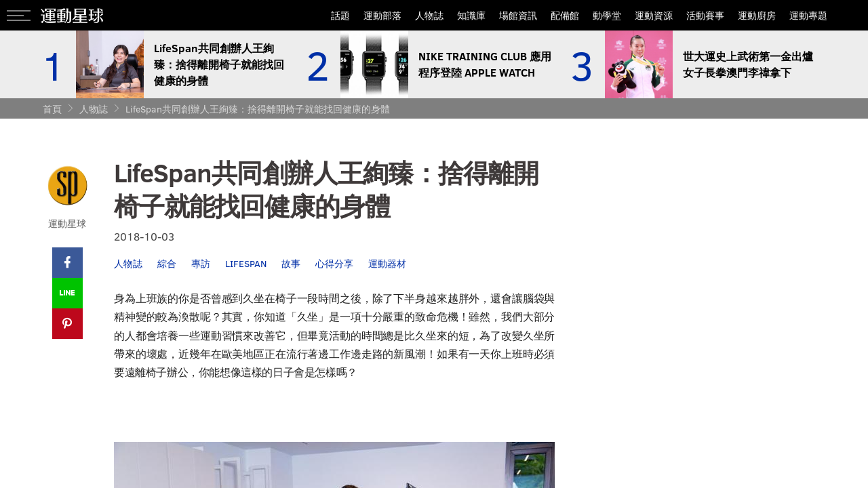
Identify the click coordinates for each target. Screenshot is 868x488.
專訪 (201, 263)
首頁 (52, 109)
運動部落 (382, 15)
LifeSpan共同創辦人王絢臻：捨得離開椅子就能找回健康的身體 (258, 109)
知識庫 (471, 15)
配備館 (565, 15)
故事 (291, 263)
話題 (340, 15)
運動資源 (654, 15)
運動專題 (808, 15)
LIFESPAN (246, 263)
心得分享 (334, 263)
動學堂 (607, 15)
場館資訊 (518, 15)
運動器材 (387, 263)
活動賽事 (705, 15)
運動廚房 (757, 15)
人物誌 (429, 15)
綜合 (167, 263)
